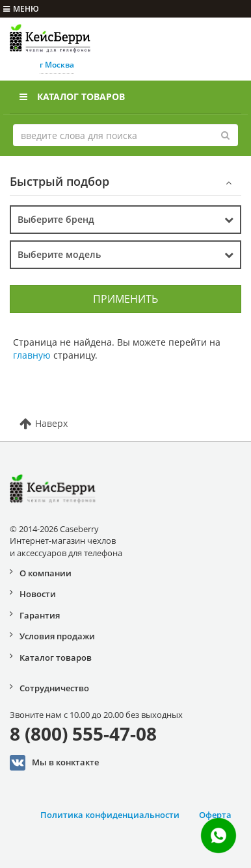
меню (21, 9)
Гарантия (40, 615)
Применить (125, 299)
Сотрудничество (54, 688)
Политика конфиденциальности (110, 815)
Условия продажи (57, 636)
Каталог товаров (72, 96)
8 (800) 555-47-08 (83, 734)
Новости (38, 594)
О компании (46, 573)
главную (32, 355)
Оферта (215, 815)
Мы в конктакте (54, 763)
